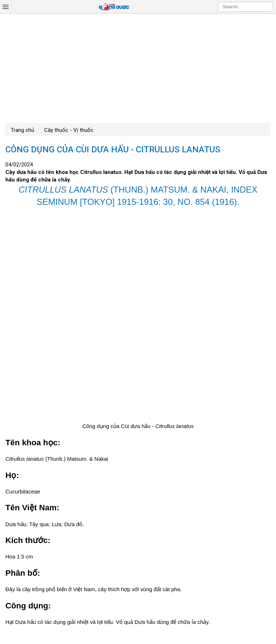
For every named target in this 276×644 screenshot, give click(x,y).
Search (267, 6)
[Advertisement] (138, 68)
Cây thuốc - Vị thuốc (68, 130)
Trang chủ (22, 130)
